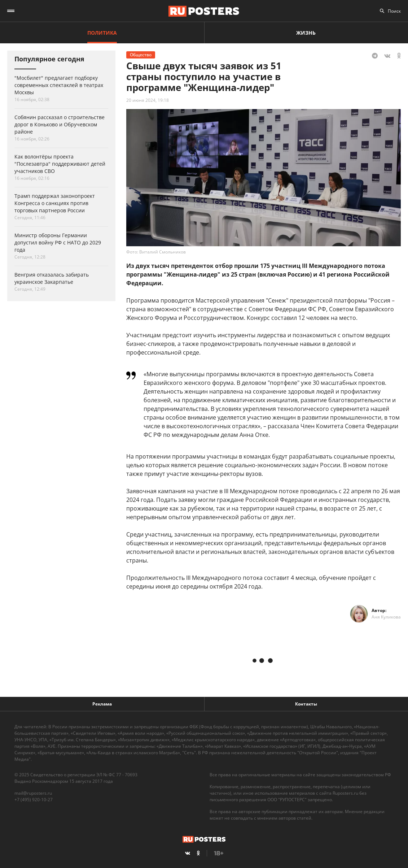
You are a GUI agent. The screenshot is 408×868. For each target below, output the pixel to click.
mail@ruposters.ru (33, 793)
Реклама (102, 704)
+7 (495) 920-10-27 (34, 800)
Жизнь (306, 33)
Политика (102, 33)
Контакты (306, 704)
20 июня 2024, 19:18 (148, 100)
